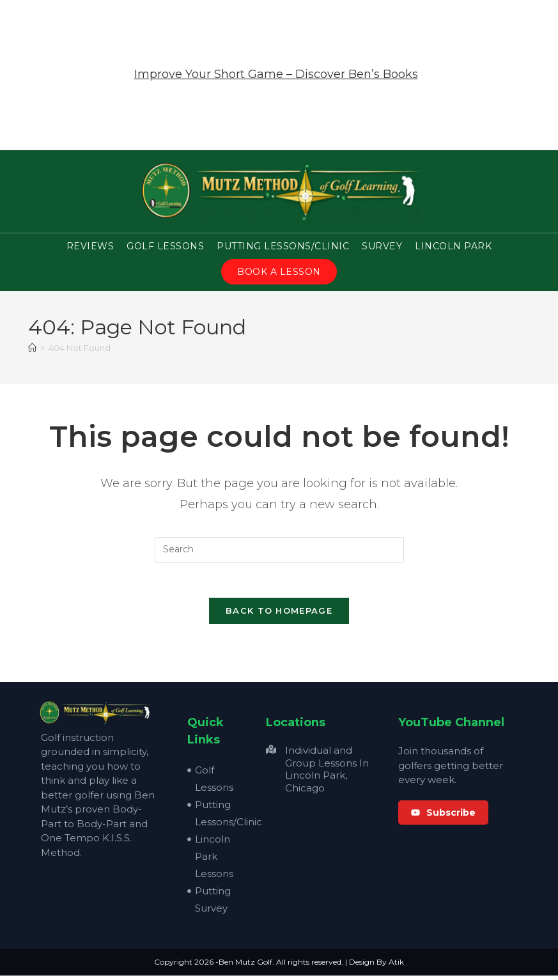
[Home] (32, 348)
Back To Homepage (279, 615)
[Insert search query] (279, 550)
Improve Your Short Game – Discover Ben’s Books (276, 74)
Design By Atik (376, 966)
